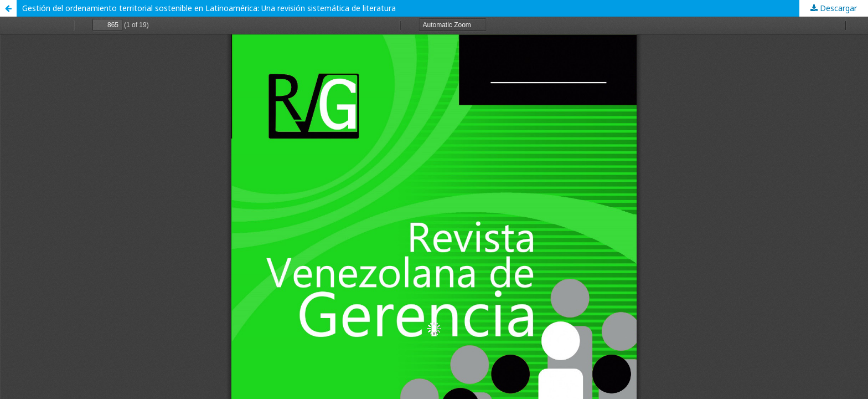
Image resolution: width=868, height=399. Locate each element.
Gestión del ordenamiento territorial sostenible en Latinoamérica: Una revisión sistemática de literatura (209, 8)
